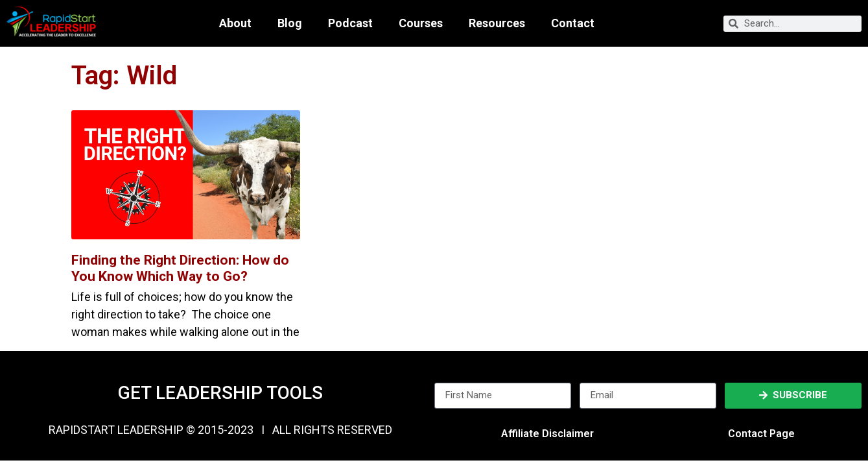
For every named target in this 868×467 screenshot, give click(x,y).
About (235, 23)
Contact (573, 23)
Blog (290, 23)
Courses (421, 23)
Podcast (350, 23)
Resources (497, 23)
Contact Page (761, 434)
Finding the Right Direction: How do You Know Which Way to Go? (180, 268)
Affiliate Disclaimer (547, 434)
